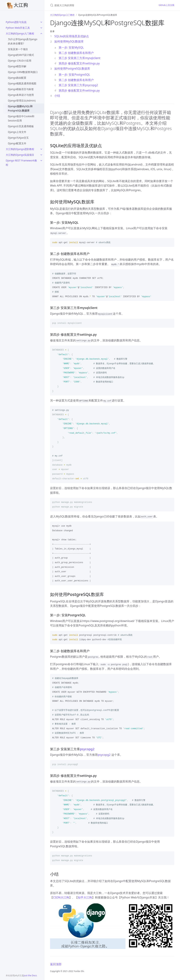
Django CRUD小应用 (20, 61)
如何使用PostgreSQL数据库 (72, 68)
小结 (57, 96)
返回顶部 (56, 964)
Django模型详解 (17, 66)
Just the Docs (30, 975)
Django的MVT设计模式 (21, 55)
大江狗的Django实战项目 (20, 155)
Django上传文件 (17, 132)
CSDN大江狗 (61, 897)
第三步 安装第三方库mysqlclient (80, 58)
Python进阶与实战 (16, 22)
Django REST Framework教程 (21, 163)
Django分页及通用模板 (21, 126)
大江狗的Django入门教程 (20, 33)
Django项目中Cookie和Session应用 (21, 118)
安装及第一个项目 (18, 49)
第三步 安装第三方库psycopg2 (78, 85)
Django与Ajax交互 (18, 138)
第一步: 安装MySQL (71, 47)
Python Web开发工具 (18, 28)
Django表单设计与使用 (21, 95)
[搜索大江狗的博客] (92, 5)
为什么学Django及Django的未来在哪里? (23, 41)
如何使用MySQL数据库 (69, 41)
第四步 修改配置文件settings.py (79, 63)
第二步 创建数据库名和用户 (76, 53)
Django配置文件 (17, 143)
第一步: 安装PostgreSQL (74, 75)
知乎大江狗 (85, 897)
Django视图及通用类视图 (22, 83)
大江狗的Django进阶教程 (20, 149)
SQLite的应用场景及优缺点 (72, 36)
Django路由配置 (17, 78)
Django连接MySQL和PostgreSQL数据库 (20, 108)
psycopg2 (87, 749)
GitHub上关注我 (166, 5)
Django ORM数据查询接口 (23, 72)
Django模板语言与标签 (21, 89)
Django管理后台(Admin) (22, 101)
